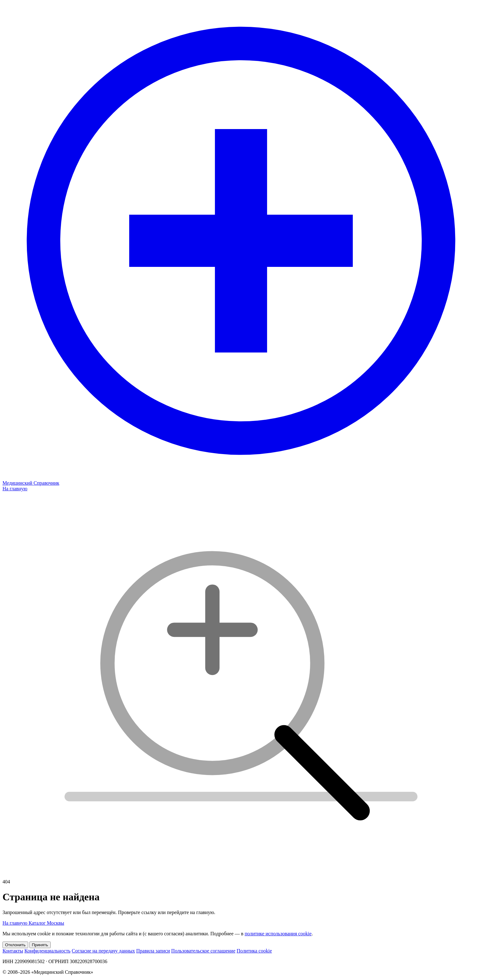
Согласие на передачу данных (103, 951)
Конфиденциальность (47, 951)
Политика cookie (254, 951)
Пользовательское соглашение (203, 951)
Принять (40, 945)
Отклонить (15, 945)
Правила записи (153, 951)
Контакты (13, 951)
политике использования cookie (278, 934)
